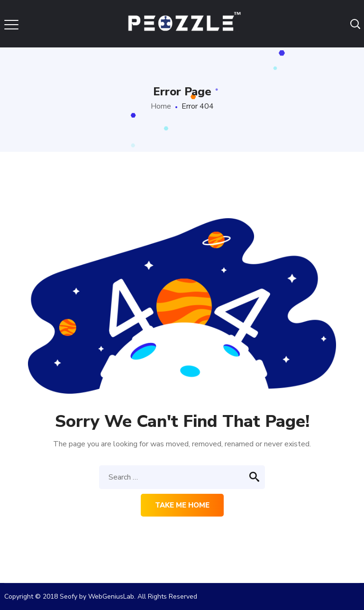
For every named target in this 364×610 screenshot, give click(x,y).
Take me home (182, 505)
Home (161, 106)
